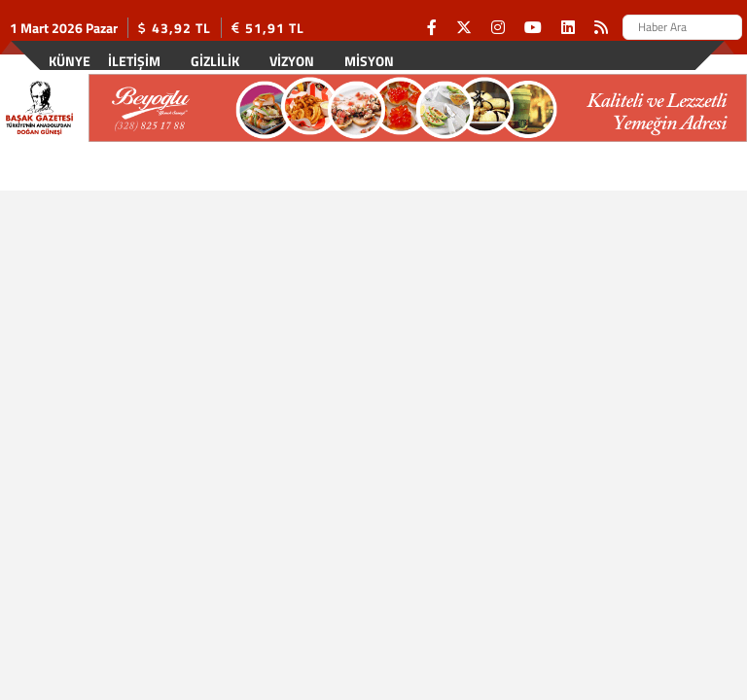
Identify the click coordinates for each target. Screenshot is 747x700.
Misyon (369, 61)
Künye (70, 61)
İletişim (134, 61)
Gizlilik (215, 61)
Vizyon (292, 61)
